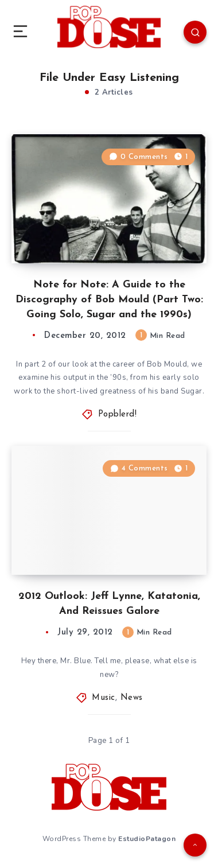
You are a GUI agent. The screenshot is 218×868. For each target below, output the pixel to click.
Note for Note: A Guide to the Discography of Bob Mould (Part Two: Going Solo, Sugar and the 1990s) (109, 300)
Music (104, 698)
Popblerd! (118, 414)
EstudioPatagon (147, 839)
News (132, 698)
